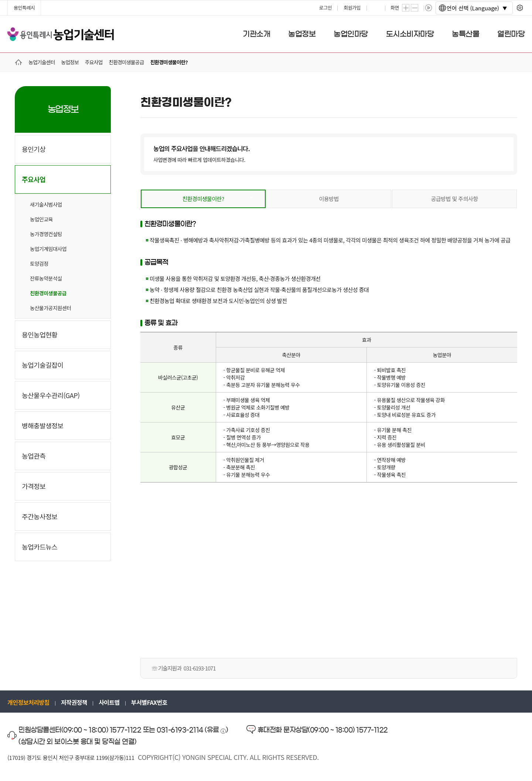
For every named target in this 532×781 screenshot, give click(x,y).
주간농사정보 (40, 516)
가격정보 (34, 486)
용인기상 (34, 149)
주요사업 (34, 179)
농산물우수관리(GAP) (51, 395)
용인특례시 (24, 8)
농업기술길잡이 (42, 365)
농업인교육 (41, 219)
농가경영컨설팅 (46, 234)
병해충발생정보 (42, 425)
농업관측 (34, 456)
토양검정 (39, 264)
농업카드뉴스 (40, 547)
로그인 (325, 8)
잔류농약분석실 (46, 278)
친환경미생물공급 (48, 293)
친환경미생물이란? (203, 199)
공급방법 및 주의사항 (454, 199)
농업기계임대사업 (48, 249)
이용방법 (329, 199)
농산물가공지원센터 (50, 308)
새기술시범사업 (46, 204)
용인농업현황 (40, 335)
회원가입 (352, 8)
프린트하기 (376, 8)
